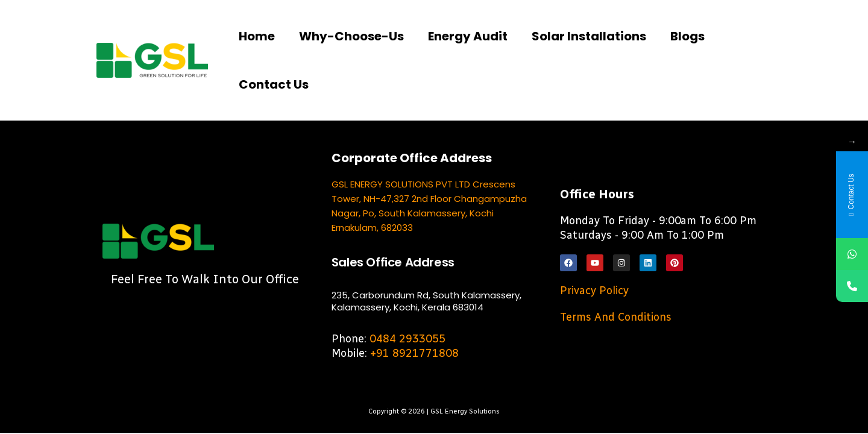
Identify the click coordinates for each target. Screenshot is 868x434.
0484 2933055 (407, 339)
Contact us (274, 84)
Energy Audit (468, 36)
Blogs (687, 36)
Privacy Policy (594, 291)
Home (257, 36)
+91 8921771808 (414, 353)
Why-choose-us (351, 36)
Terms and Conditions (616, 317)
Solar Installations (589, 36)
